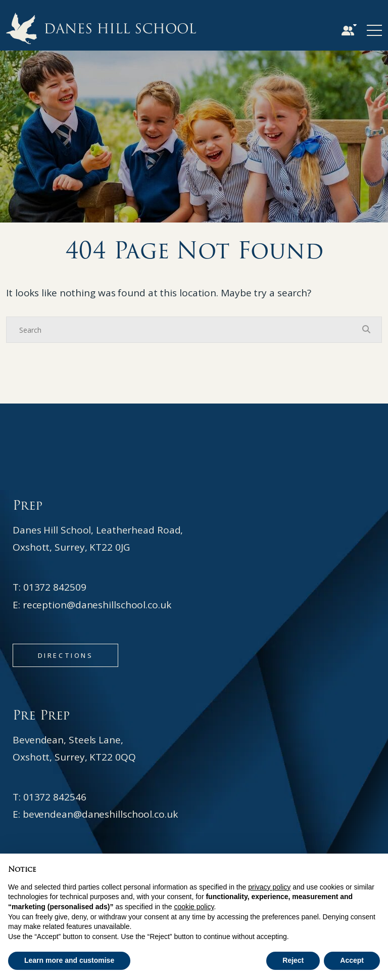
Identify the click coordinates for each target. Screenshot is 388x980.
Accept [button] (352, 960)
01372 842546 (55, 797)
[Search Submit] (366, 329)
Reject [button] (293, 960)
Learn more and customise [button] (69, 960)
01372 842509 (55, 587)
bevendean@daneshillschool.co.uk (100, 814)
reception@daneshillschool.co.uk (97, 605)
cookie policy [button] (194, 907)
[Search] (184, 330)
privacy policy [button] (269, 887)
